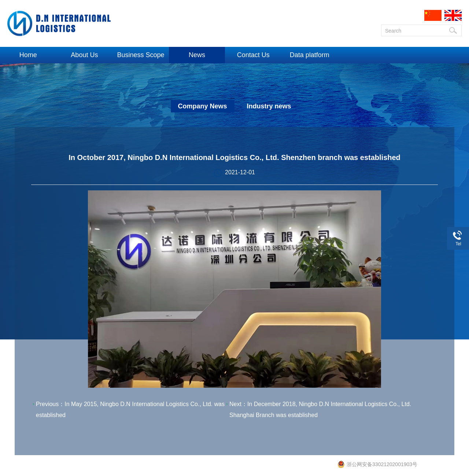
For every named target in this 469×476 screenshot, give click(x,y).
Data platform (310, 55)
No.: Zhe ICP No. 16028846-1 (274, 466)
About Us (84, 55)
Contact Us (253, 55)
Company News (203, 106)
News (197, 55)
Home (28, 55)
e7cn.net (326, 466)
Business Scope (141, 55)
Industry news (269, 106)
